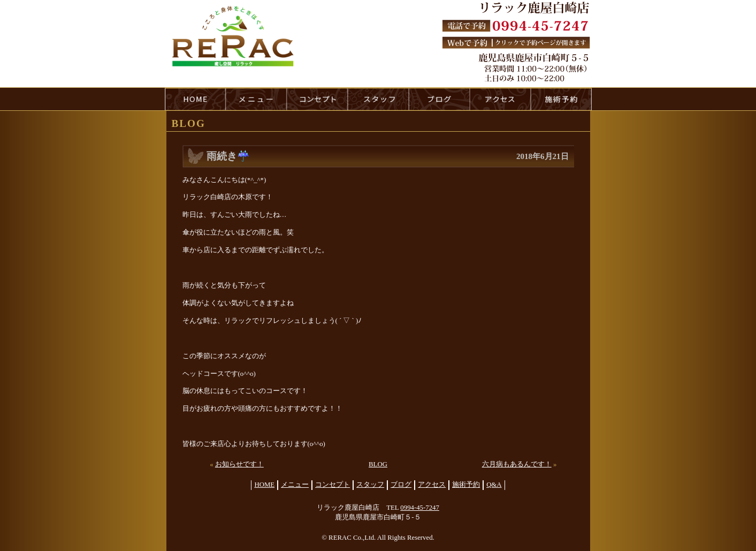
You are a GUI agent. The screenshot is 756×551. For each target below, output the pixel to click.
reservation (561, 99)
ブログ (401, 485)
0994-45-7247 (420, 508)
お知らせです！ (239, 464)
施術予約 (466, 485)
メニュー (295, 485)
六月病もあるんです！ (517, 464)
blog (439, 99)
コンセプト (333, 485)
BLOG (378, 464)
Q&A (494, 485)
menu (256, 99)
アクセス (432, 485)
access (500, 99)
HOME (195, 99)
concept (317, 99)
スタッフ (370, 485)
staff (378, 99)
